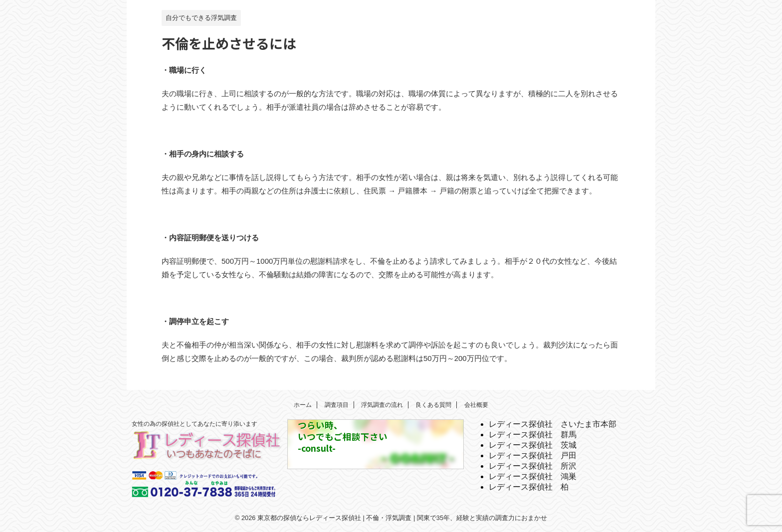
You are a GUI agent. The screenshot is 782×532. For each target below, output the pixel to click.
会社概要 (476, 405)
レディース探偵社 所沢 (533, 466)
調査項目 (337, 405)
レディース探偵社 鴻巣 (533, 476)
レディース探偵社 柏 (529, 487)
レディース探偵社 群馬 (533, 435)
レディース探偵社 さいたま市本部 (553, 424)
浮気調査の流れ (382, 405)
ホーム (303, 405)
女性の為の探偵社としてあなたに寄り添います (195, 424)
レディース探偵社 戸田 (533, 455)
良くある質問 (433, 405)
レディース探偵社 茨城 (533, 445)
